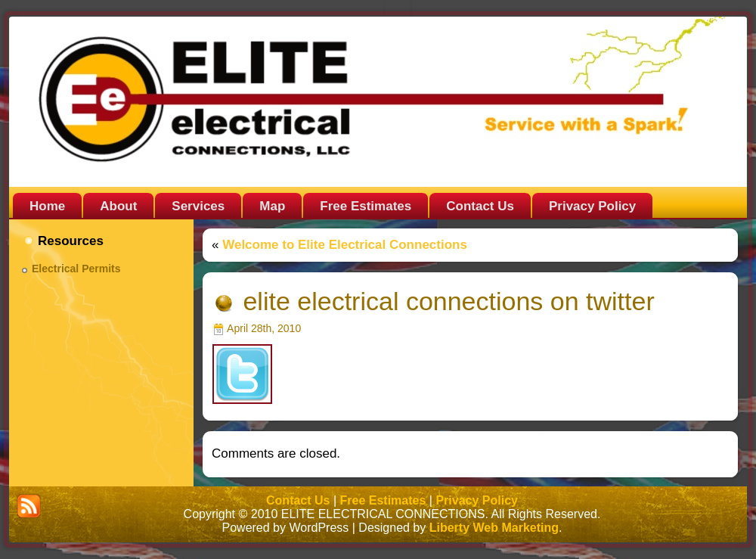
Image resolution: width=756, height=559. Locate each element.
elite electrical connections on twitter (448, 301)
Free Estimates (383, 500)
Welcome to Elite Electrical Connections (345, 245)
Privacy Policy (477, 500)
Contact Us (298, 500)
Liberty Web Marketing (494, 528)
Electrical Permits (76, 269)
